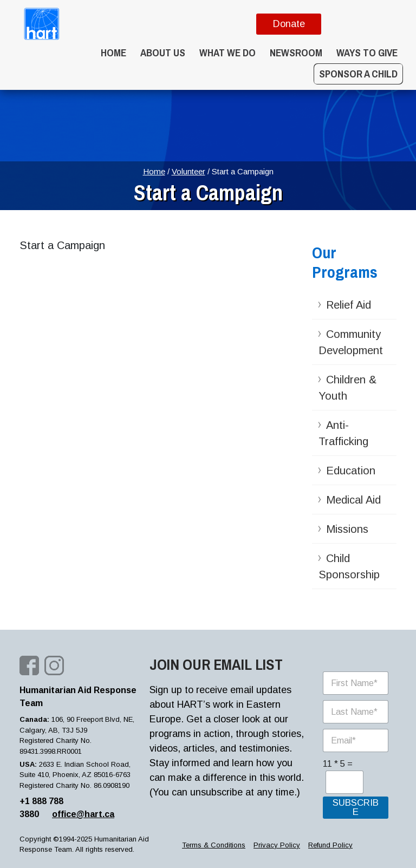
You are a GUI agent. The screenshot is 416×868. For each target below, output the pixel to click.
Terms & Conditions (214, 845)
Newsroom (296, 53)
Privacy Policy (277, 845)
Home (113, 53)
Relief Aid (349, 305)
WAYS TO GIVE (367, 53)
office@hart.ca (83, 814)
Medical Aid (353, 500)
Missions (347, 529)
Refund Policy (330, 845)
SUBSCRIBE (356, 807)
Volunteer (188, 171)
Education (351, 471)
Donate (289, 24)
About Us (163, 53)
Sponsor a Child (358, 74)
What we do (227, 53)
